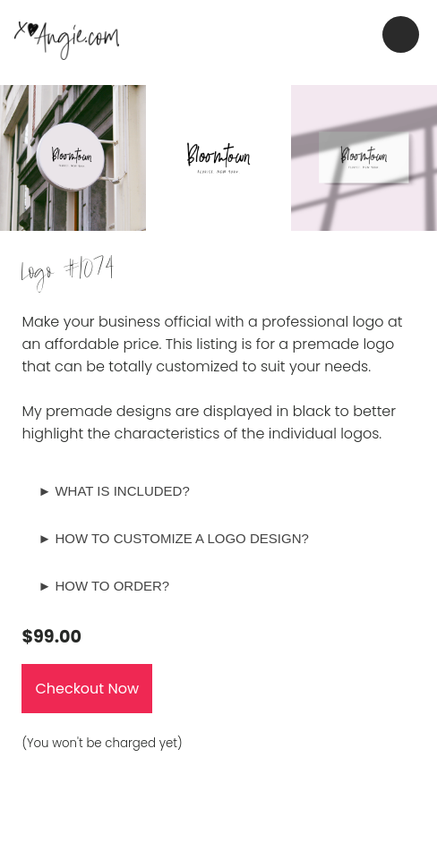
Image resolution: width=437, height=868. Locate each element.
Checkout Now (87, 689)
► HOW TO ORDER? (103, 586)
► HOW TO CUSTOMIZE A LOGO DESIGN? (173, 538)
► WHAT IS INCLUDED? (113, 491)
